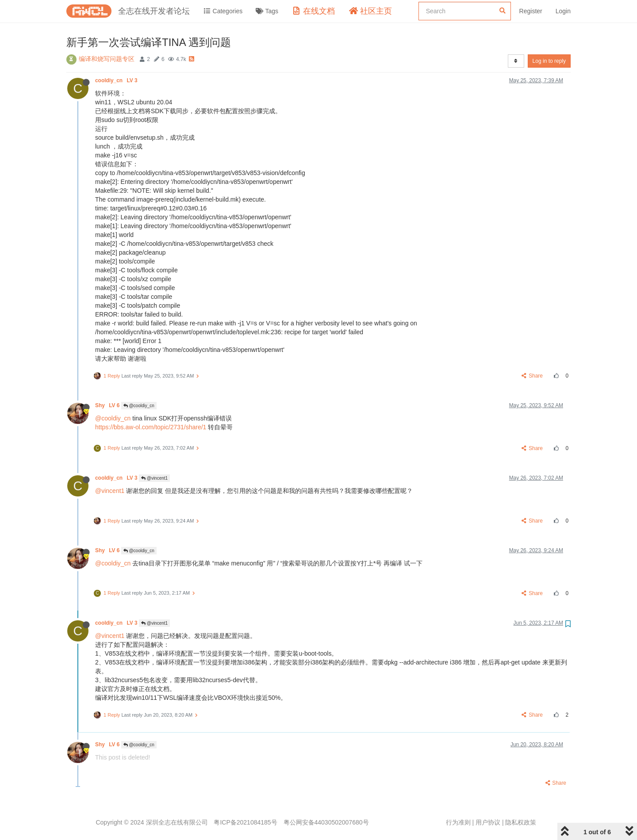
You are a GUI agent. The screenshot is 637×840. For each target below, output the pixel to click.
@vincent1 (154, 478)
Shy (108, 405)
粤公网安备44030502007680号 (326, 822)
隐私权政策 (521, 822)
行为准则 (458, 822)
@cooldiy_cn (139, 406)
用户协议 (488, 822)
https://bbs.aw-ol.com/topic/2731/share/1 (151, 427)
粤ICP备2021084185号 (245, 822)
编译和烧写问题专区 (107, 59)
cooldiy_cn (117, 80)
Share (532, 376)
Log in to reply (549, 61)
